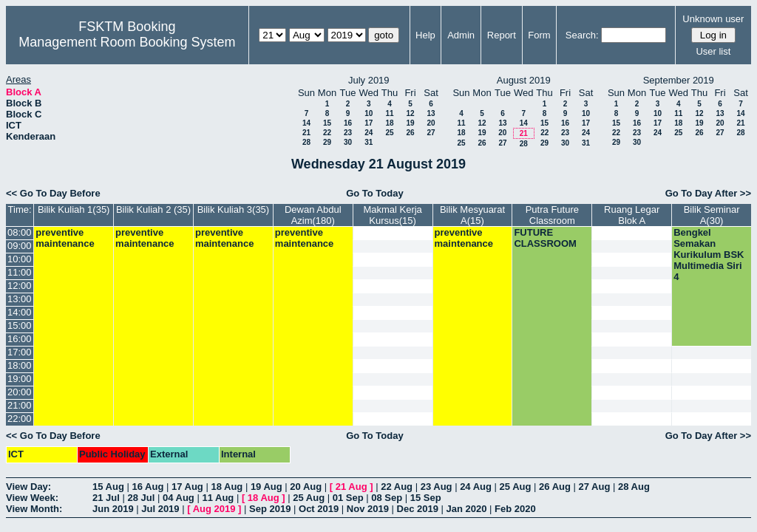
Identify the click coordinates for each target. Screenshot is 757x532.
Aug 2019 (214, 509)
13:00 (20, 299)
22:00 (20, 419)
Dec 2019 (418, 509)
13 (431, 113)
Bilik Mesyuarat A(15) (472, 215)
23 (348, 133)
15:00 (20, 325)
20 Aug (306, 487)
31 (369, 142)
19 (410, 123)
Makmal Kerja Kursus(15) (392, 215)
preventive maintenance (65, 238)
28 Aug (634, 487)
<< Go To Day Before (53, 193)
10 (369, 113)
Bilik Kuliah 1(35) (74, 209)
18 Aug (227, 487)
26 (410, 133)
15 (327, 123)
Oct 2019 (319, 509)
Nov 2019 (368, 509)
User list (713, 51)
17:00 (20, 352)
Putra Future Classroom (552, 215)
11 (389, 113)
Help (425, 35)
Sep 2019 (270, 509)
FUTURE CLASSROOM (545, 238)
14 (306, 123)
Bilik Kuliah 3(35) (234, 209)
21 (306, 133)
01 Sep (348, 498)
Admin (461, 35)
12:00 (20, 286)
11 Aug (218, 498)
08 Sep (387, 498)
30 (348, 142)
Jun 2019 (113, 509)
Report (502, 35)
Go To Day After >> (708, 193)
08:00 (20, 232)
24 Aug (476, 487)
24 (369, 133)
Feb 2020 (515, 509)
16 (348, 123)
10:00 (20, 259)
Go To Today (375, 193)
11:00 (20, 272)
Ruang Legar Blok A (632, 215)
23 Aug (437, 487)
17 (369, 123)
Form (539, 35)
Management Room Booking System (127, 42)
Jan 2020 (467, 509)
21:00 (20, 405)
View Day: (28, 487)
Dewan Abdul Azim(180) (313, 215)
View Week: (32, 498)
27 (431, 133)
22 (327, 133)
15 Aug (108, 487)
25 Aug (516, 487)
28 (306, 142)
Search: (582, 35)
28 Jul (141, 498)
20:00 (20, 392)
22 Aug (397, 487)
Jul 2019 (160, 509)
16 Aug (147, 487)
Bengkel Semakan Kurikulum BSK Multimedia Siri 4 (709, 255)
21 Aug (352, 487)
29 (327, 142)
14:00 (20, 312)
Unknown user (713, 19)
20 (431, 123)
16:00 (20, 339)
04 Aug (179, 498)
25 (389, 133)
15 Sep (426, 498)
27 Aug (595, 487)
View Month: (34, 509)
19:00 (20, 379)
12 (410, 113)
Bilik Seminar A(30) (712, 215)
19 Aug (267, 487)
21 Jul (106, 498)
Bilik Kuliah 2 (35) (153, 209)
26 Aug (555, 487)
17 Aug (187, 487)
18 (389, 123)
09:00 (20, 246)
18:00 (20, 365)
